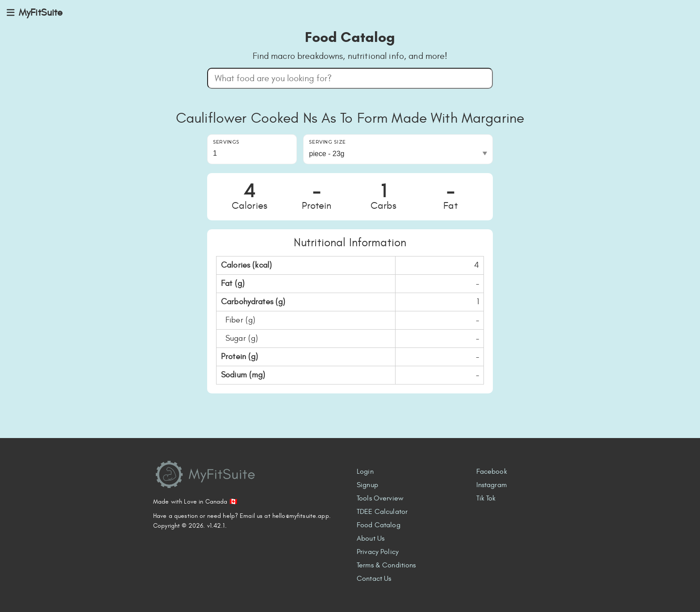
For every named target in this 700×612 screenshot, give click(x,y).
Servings (226, 142)
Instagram (492, 485)
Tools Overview (380, 498)
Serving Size (327, 142)
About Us (371, 538)
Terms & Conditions (386, 565)
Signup (367, 485)
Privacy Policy (378, 552)
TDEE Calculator (382, 512)
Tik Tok (486, 498)
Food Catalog (379, 525)
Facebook (492, 471)
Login (365, 471)
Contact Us (374, 579)
